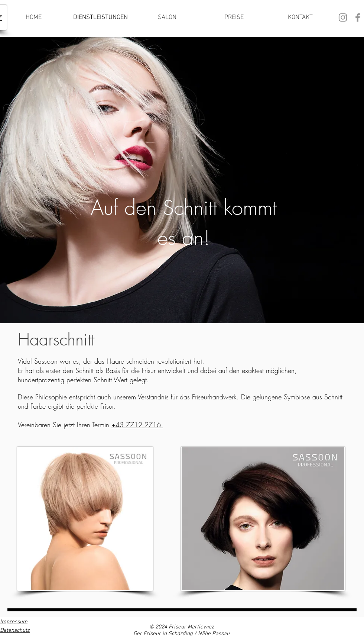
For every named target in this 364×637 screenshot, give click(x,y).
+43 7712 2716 (137, 425)
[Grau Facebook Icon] (358, 17)
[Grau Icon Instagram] (343, 17)
